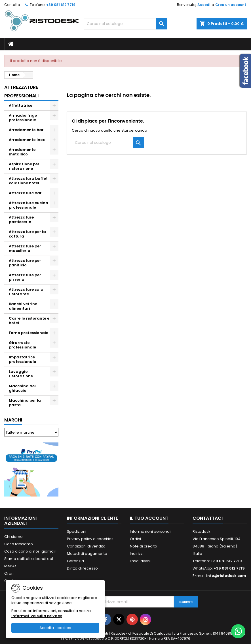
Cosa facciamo (19, 544)
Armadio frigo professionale (23, 118)
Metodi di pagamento (87, 554)
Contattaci (208, 518)
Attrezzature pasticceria (21, 220)
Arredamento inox (27, 140)
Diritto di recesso (82, 568)
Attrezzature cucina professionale (29, 205)
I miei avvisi (140, 561)
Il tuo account (149, 518)
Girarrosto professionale (22, 345)
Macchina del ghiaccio (22, 388)
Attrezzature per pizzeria (25, 277)
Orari (9, 573)
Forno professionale (29, 333)
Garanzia (75, 561)
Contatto (12, 5)
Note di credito (144, 546)
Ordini (135, 539)
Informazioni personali (151, 531)
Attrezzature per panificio (25, 263)
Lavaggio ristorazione (21, 374)
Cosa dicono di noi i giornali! (30, 551)
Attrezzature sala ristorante (26, 292)
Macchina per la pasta (25, 403)
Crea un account (231, 5)
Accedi (204, 5)
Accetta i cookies (55, 628)
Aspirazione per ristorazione (24, 166)
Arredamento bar (26, 130)
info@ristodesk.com (226, 576)
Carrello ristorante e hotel (29, 321)
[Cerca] (125, 24)
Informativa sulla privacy (37, 616)
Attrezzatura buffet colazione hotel (28, 181)
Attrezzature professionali (21, 92)
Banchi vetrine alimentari (23, 306)
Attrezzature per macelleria (25, 248)
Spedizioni (77, 531)
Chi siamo (13, 537)
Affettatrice (21, 105)
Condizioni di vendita (86, 546)
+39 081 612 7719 (61, 5)
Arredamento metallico (22, 152)
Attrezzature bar (25, 193)
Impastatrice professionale (22, 359)
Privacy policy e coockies (90, 539)
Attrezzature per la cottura (27, 234)
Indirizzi (137, 554)
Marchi (13, 420)
